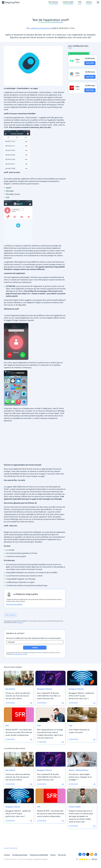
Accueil (6, 848)
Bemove (30, 859)
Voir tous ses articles (14, 604)
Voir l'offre (90, 63)
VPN (80, 2)
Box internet (53, 2)
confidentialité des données (20, 654)
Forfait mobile (68, 2)
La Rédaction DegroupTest (40, 28)
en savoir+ (20, 623)
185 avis (94, 859)
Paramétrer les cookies (41, 859)
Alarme (89, 2)
